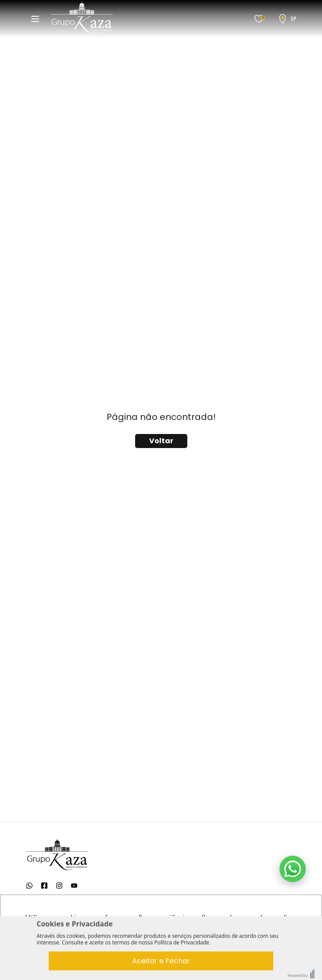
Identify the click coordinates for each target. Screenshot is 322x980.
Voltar (161, 441)
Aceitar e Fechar (161, 961)
